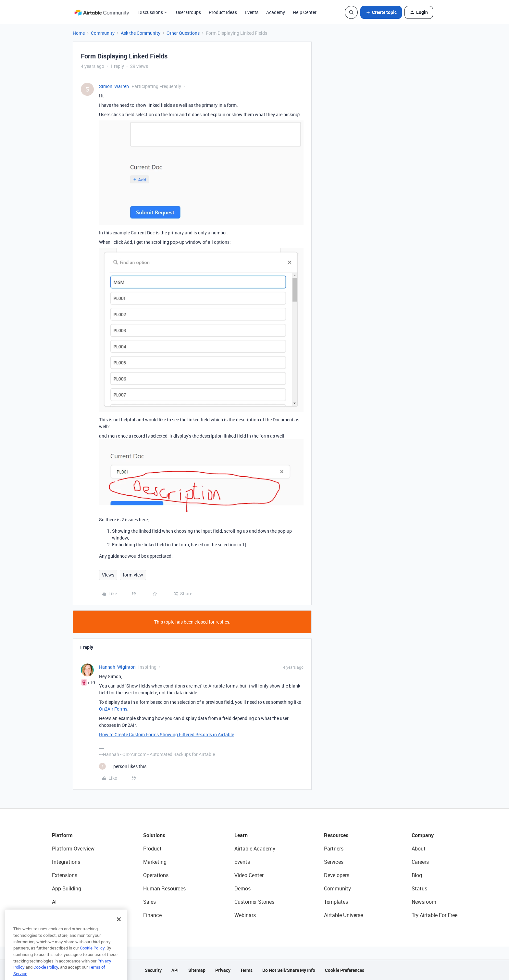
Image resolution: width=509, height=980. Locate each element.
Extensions (65, 875)
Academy (276, 12)
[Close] (119, 931)
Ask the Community (141, 33)
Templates (336, 902)
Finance (152, 915)
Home (79, 33)
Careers (420, 862)
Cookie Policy (92, 960)
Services (334, 862)
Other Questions (183, 33)
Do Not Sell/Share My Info (289, 970)
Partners (334, 849)
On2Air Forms (113, 709)
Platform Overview (73, 849)
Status (419, 888)
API (175, 970)
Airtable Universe (343, 915)
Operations (156, 875)
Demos (242, 888)
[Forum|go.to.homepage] (102, 12)
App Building (67, 888)
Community (103, 33)
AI (54, 902)
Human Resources (164, 888)
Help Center (305, 12)
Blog (417, 875)
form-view (133, 575)
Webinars (245, 915)
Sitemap (197, 970)
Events (252, 12)
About (419, 849)
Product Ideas (223, 12)
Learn (241, 835)
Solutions (154, 835)
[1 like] (123, 766)
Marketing (155, 862)
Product (152, 849)
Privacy (223, 970)
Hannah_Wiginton (117, 667)
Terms (246, 970)
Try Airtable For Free (435, 915)
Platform (62, 835)
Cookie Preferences (345, 970)
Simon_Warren (114, 86)
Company (423, 835)
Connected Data (71, 915)
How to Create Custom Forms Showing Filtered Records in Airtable (167, 734)
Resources (336, 835)
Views (108, 575)
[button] (381, 12)
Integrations (66, 862)
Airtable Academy (255, 849)
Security (153, 970)
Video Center (249, 875)
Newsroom (424, 902)
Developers (337, 875)
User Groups (188, 12)
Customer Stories (254, 902)
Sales (149, 902)
